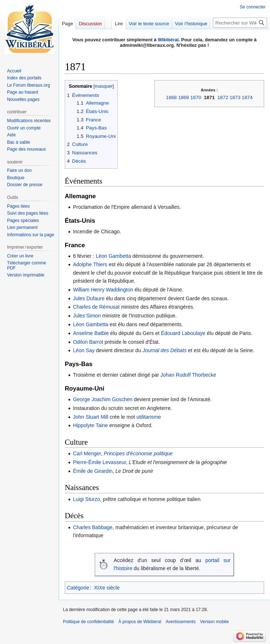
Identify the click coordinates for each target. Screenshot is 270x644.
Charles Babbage (93, 527)
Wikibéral (168, 40)
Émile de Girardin (93, 471)
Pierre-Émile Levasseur (99, 462)
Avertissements (181, 622)
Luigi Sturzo (86, 499)
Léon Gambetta (114, 256)
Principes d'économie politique (138, 453)
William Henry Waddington (103, 290)
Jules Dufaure (89, 298)
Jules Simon (87, 316)
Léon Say (84, 350)
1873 (235, 97)
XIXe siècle (107, 588)
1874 (247, 97)
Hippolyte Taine (90, 425)
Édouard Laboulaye (183, 333)
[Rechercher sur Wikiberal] (240, 23)
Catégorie (78, 588)
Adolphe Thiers (90, 264)
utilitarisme (149, 417)
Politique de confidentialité (88, 622)
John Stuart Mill (90, 417)
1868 (172, 97)
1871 (209, 97)
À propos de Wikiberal (140, 622)
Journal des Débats (164, 350)
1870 (196, 97)
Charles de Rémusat (96, 307)
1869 (184, 97)
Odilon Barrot (88, 342)
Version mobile (215, 622)
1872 (223, 97)
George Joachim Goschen (103, 399)
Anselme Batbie (91, 333)
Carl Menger (87, 453)
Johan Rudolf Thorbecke (188, 375)
